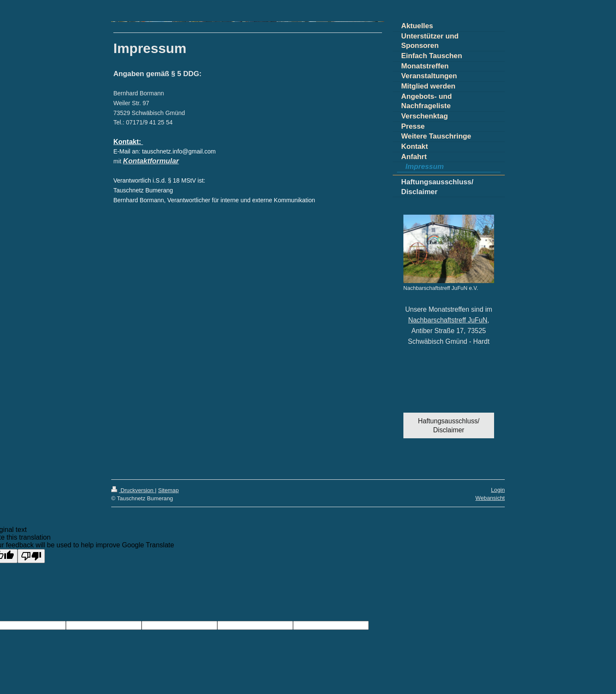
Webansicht (490, 498)
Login (498, 490)
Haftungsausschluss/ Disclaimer (449, 425)
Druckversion (133, 490)
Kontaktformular (151, 161)
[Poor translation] (31, 556)
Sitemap (168, 490)
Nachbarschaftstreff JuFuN (448, 320)
